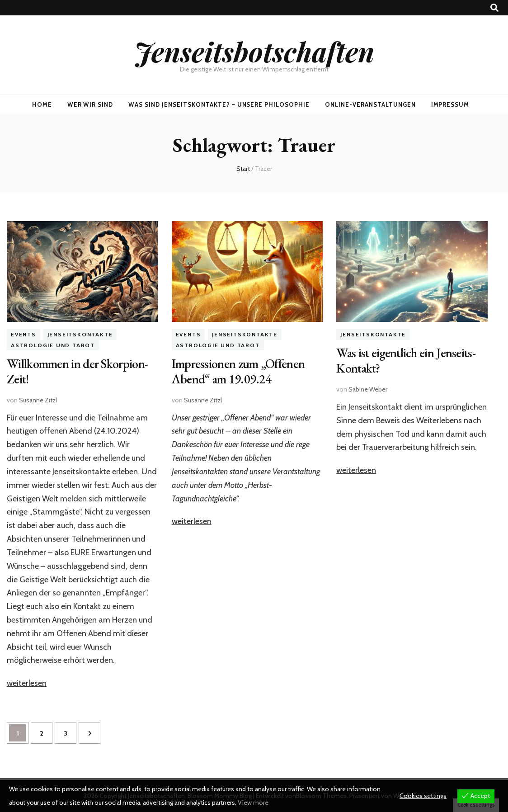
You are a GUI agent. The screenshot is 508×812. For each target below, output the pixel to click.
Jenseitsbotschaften (254, 51)
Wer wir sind (90, 104)
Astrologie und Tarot (53, 345)
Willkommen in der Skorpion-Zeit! (77, 371)
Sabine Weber (368, 389)
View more (253, 803)
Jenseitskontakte (80, 334)
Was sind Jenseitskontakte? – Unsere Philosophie (219, 104)
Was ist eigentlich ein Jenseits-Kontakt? (406, 360)
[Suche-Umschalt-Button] (494, 8)
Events (24, 334)
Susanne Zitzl (38, 400)
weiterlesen (27, 683)
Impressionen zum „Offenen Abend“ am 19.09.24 (238, 371)
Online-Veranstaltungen (370, 104)
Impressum (450, 104)
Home (42, 104)
